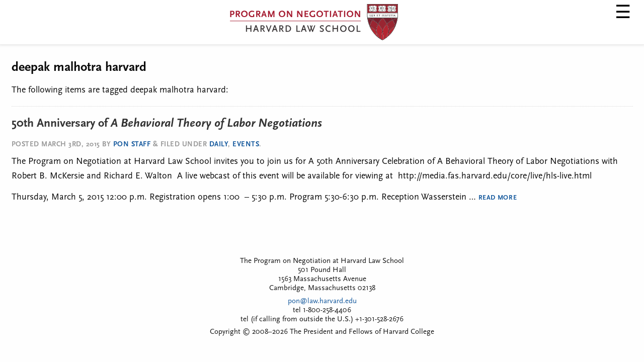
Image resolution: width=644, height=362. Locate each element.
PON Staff (132, 145)
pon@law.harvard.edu (322, 301)
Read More (498, 198)
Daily (219, 145)
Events (246, 145)
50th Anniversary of (167, 124)
